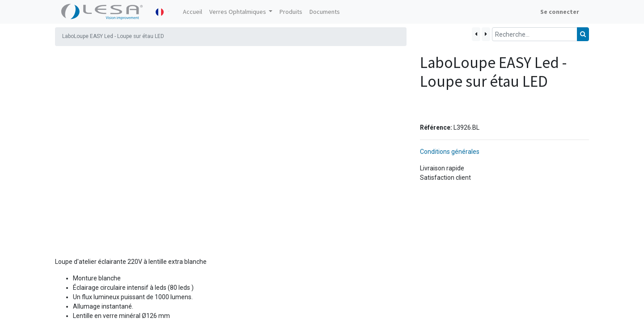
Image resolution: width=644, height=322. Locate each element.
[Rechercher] (583, 34)
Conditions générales (450, 123)
